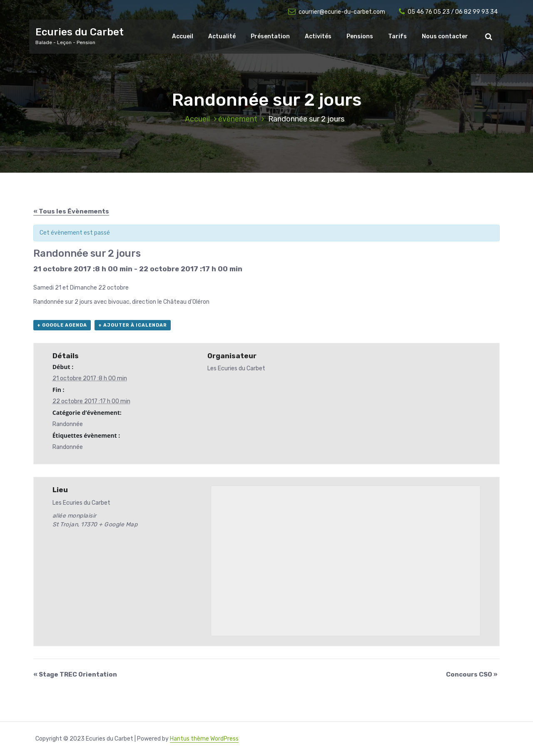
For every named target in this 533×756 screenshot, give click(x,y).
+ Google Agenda (62, 325)
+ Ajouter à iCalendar (133, 325)
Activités (318, 36)
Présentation (270, 36)
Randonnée (68, 424)
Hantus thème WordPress (204, 739)
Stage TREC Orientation (75, 674)
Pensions (360, 36)
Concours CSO (472, 674)
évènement (238, 119)
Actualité (222, 36)
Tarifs (397, 36)
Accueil (183, 36)
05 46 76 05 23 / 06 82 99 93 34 (448, 12)
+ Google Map (118, 524)
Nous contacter (445, 36)
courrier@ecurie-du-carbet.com (337, 12)
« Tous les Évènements (71, 211)
